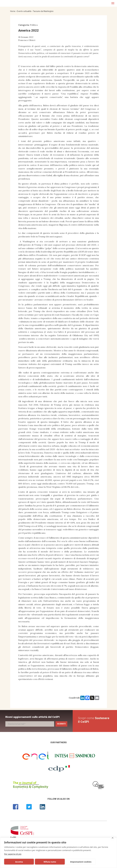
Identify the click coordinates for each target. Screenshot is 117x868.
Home (13, 11)
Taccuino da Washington (43, 11)
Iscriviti (61, 724)
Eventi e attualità (24, 11)
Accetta (15, 862)
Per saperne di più (13, 854)
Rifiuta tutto (38, 862)
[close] (112, 838)
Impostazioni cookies (62, 862)
